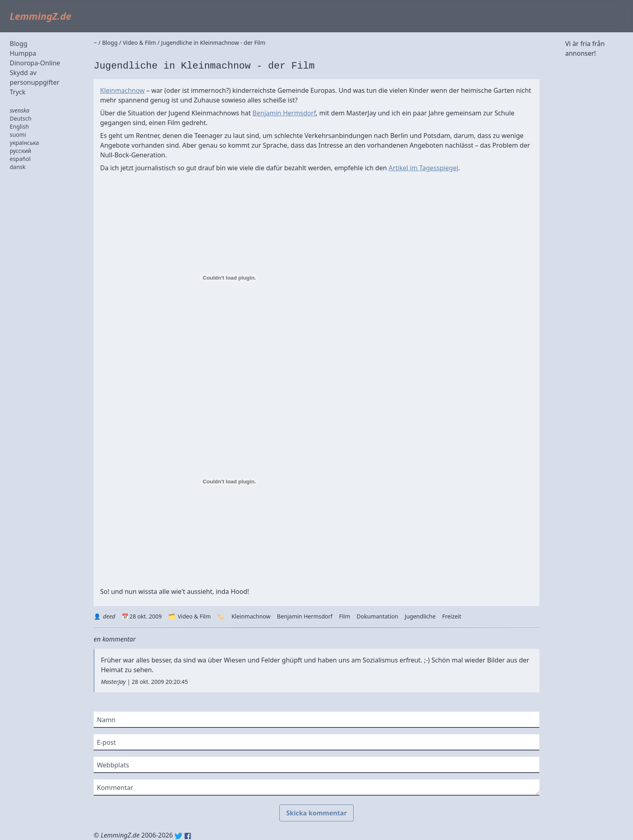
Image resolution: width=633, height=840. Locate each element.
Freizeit (452, 616)
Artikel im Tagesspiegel (423, 168)
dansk (18, 167)
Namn (106, 720)
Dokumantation (377, 616)
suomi (18, 135)
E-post (106, 742)
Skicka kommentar (316, 813)
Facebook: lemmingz (188, 836)
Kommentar (115, 788)
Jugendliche (420, 616)
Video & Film (194, 616)
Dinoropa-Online (35, 63)
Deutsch (21, 118)
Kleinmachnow (122, 90)
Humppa (23, 53)
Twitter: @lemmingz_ (178, 836)
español (20, 159)
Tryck (18, 92)
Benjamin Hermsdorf (284, 113)
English (19, 126)
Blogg (19, 44)
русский (20, 151)
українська (24, 143)
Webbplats (113, 765)
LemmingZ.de (41, 16)
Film (345, 616)
